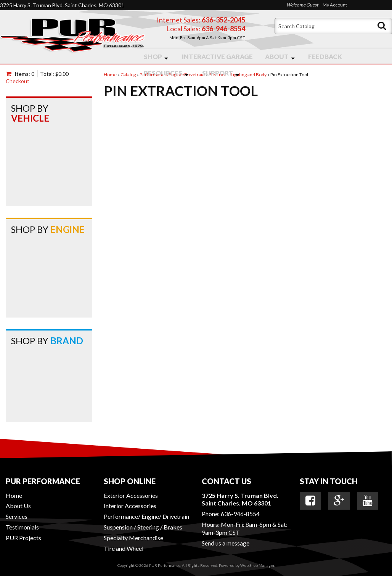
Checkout (18, 81)
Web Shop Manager (257, 565)
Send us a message (226, 543)
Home (14, 495)
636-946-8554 (240, 514)
